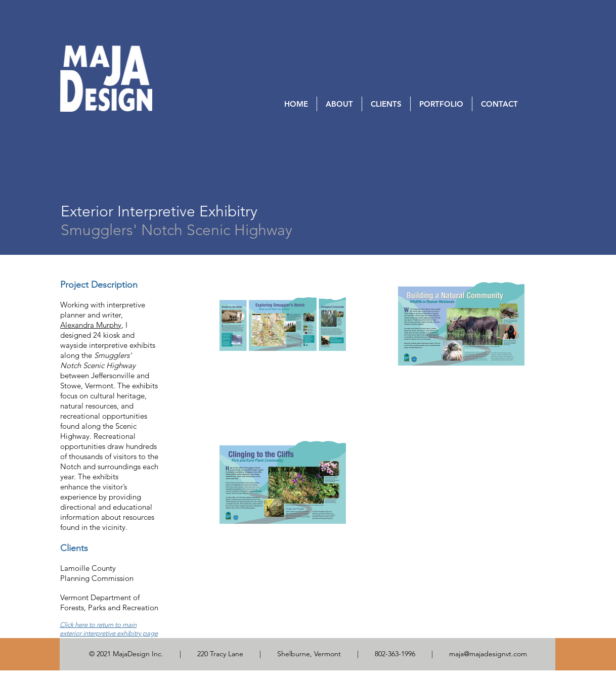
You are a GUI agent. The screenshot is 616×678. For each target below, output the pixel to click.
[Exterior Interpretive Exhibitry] (159, 211)
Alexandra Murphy (91, 325)
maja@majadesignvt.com (488, 654)
